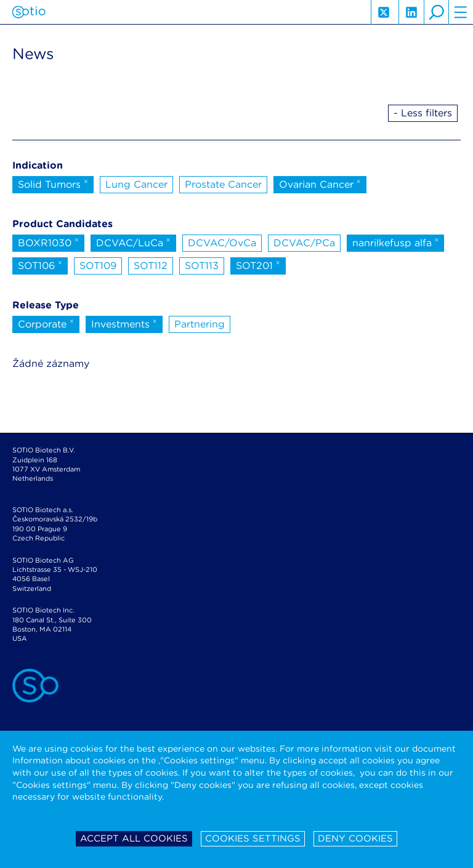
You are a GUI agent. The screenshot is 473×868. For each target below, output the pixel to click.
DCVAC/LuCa (133, 242)
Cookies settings (253, 838)
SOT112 (151, 266)
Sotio (29, 12)
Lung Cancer (136, 184)
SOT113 (202, 266)
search (436, 12)
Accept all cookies (134, 838)
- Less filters (423, 113)
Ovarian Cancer (320, 183)
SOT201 (258, 265)
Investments (124, 323)
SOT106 (40, 265)
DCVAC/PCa (304, 243)
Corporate (46, 323)
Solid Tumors (53, 183)
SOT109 (98, 266)
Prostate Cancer (223, 184)
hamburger (461, 12)
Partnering (200, 324)
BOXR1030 (48, 242)
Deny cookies (355, 838)
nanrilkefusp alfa (396, 242)
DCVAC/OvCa (222, 243)
